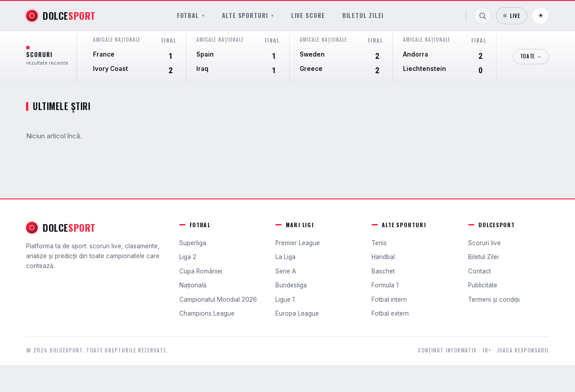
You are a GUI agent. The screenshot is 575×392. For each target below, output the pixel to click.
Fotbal (191, 15)
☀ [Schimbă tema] (541, 15)
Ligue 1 (285, 300)
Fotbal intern (389, 300)
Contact (480, 271)
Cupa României (201, 271)
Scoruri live (484, 243)
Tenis (379, 243)
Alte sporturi (248, 15)
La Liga (285, 257)
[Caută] (482, 16)
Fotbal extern (390, 313)
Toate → (531, 56)
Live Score (308, 15)
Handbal (383, 257)
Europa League (297, 313)
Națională (193, 285)
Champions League (207, 313)
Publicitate (483, 285)
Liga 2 (188, 257)
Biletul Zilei (363, 15)
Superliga (193, 243)
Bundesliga (291, 285)
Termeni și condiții (494, 300)
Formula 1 (385, 285)
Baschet (383, 271)
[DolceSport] (61, 16)
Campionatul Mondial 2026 (218, 300)
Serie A (286, 271)
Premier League (298, 243)
